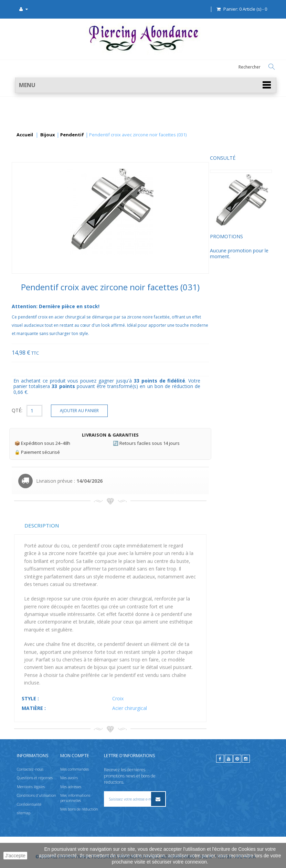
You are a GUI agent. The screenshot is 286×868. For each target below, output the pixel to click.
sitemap (24, 813)
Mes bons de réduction (79, 809)
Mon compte (75, 755)
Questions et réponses (35, 778)
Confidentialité (29, 804)
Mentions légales (31, 787)
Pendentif (72, 135)
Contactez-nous (30, 769)
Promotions (31, 242)
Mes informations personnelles (75, 798)
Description (107, 525)
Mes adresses (71, 787)
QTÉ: (82, 410)
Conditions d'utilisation (36, 795)
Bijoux (48, 135)
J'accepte (15, 856)
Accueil (25, 135)
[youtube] (229, 759)
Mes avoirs (69, 778)
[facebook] (220, 759)
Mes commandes (75, 769)
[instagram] (246, 759)
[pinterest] (237, 759)
